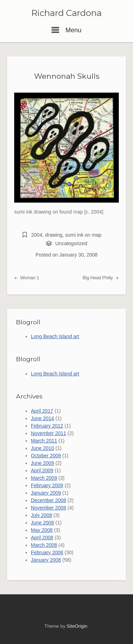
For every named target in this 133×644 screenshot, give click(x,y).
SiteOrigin (77, 626)
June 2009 (42, 463)
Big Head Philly (101, 278)
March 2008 (44, 545)
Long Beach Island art (55, 336)
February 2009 (47, 485)
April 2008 (42, 538)
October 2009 (46, 456)
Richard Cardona (66, 13)
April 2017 (42, 411)
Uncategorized (71, 243)
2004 (37, 235)
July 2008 (41, 515)
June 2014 (42, 418)
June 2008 (42, 523)
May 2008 (42, 530)
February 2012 (47, 426)
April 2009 (42, 470)
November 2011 (49, 433)
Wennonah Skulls (67, 76)
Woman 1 (27, 278)
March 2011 (44, 441)
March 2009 (44, 478)
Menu (66, 30)
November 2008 (49, 508)
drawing (54, 235)
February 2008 (47, 552)
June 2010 (42, 448)
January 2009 (46, 493)
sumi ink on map (83, 235)
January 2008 (46, 560)
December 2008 (49, 500)
